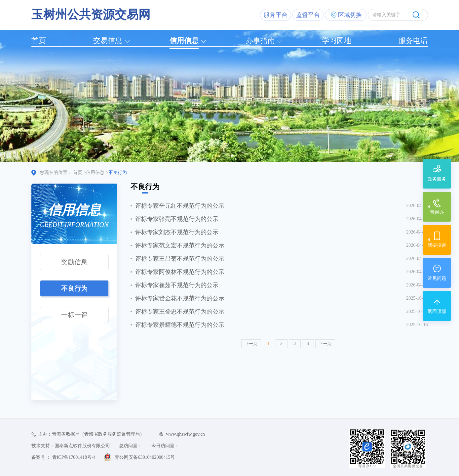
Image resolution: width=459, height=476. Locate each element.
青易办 (437, 212)
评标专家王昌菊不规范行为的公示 (180, 259)
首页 (39, 41)
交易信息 (108, 41)
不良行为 (74, 288)
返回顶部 (437, 311)
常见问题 (437, 278)
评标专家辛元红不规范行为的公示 (180, 206)
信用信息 (184, 41)
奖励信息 (74, 262)
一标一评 (74, 315)
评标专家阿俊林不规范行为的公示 (180, 272)
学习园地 (337, 41)
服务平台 (276, 15)
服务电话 (413, 41)
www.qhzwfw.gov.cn (185, 434)
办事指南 (260, 41)
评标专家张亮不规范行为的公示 (177, 219)
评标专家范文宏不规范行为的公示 (180, 245)
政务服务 (437, 179)
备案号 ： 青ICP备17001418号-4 (63, 457)
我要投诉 (437, 245)
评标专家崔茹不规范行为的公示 (177, 285)
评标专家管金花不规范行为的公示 (180, 298)
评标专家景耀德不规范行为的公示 (180, 325)
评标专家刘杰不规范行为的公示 (177, 232)
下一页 (325, 344)
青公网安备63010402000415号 (145, 457)
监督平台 (308, 15)
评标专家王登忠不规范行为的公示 (180, 312)
